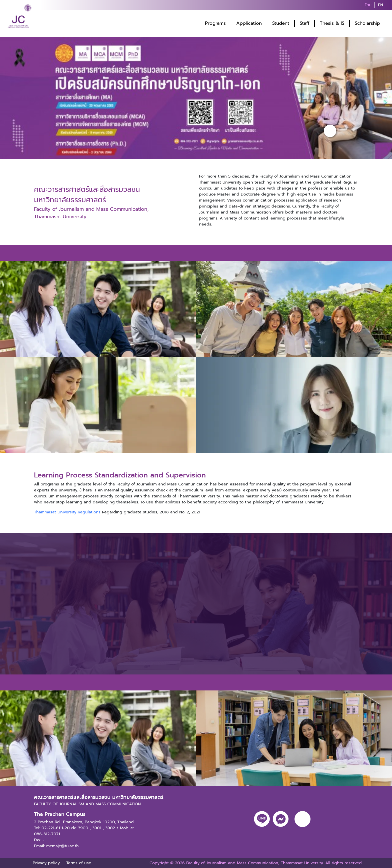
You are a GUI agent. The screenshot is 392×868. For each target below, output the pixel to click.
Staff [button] (304, 23)
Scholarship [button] (367, 23)
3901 (97, 828)
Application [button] (249, 23)
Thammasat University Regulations (67, 512)
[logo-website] (19, 17)
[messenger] (281, 819)
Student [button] (281, 23)
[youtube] (302, 819)
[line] (262, 819)
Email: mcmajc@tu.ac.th (56, 846)
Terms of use (79, 863)
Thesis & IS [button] (332, 23)
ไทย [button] (368, 5)
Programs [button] (215, 23)
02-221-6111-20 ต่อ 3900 (65, 828)
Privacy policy (46, 863)
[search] (389, 5)
